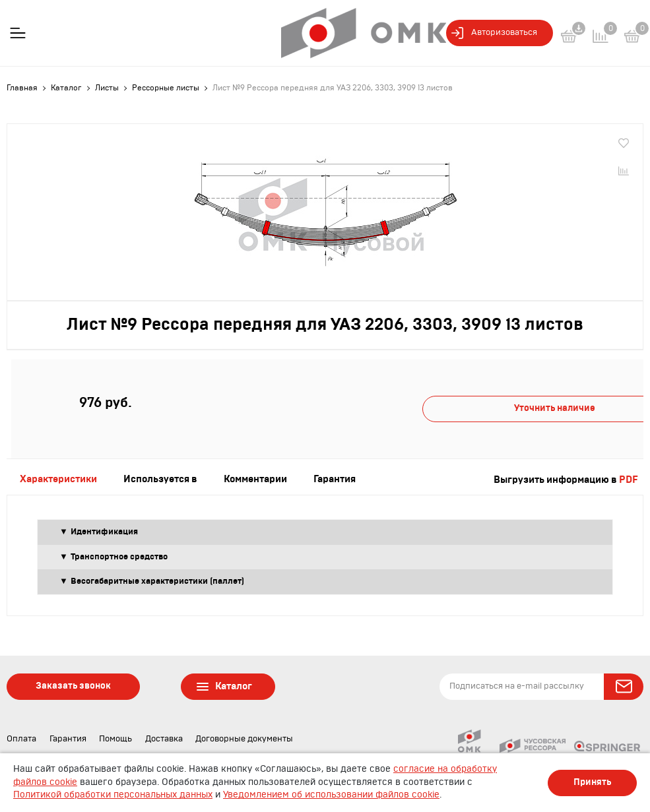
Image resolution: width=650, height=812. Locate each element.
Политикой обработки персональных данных (113, 795)
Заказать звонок (73, 686)
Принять (592, 782)
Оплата (21, 739)
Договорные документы (244, 739)
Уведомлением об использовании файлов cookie (331, 795)
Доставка (164, 739)
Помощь (115, 739)
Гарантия (68, 739)
